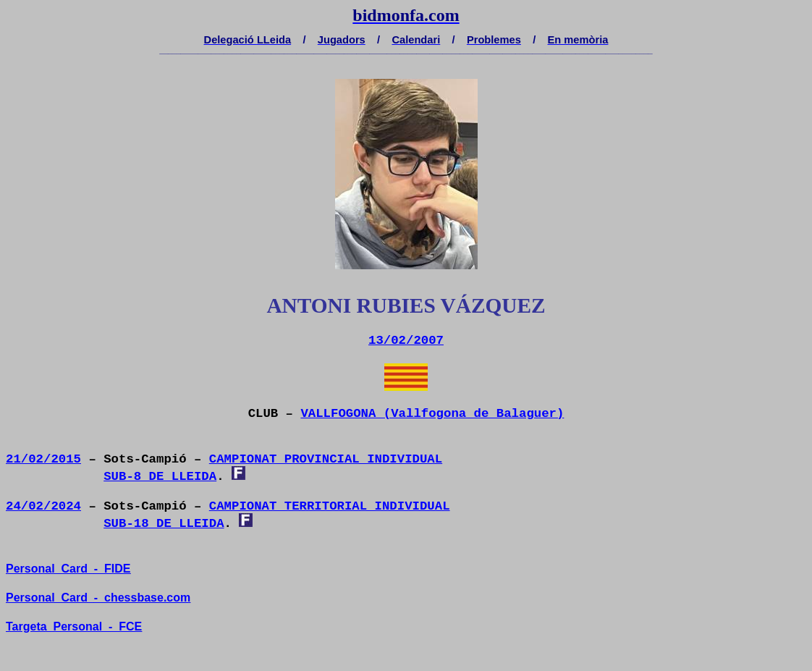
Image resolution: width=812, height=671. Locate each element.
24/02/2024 (43, 506)
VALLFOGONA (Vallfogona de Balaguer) (432, 414)
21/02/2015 (43, 459)
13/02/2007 (406, 341)
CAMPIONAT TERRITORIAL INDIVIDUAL (330, 506)
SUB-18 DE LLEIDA (164, 524)
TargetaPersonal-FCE (74, 626)
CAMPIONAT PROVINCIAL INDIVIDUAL (326, 459)
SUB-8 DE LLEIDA (160, 477)
